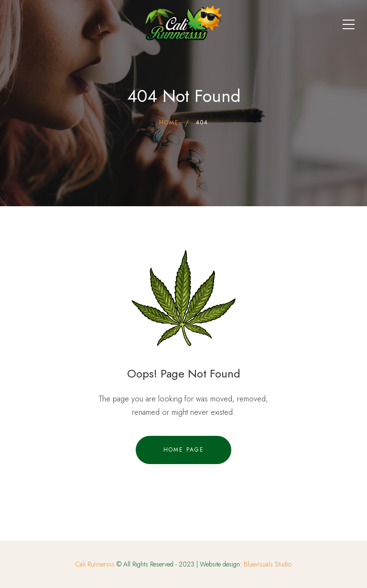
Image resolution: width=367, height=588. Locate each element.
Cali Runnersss (95, 564)
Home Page (184, 450)
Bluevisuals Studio (268, 564)
